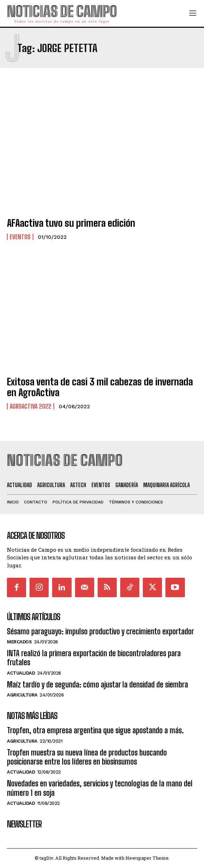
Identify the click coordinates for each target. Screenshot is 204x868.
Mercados (19, 642)
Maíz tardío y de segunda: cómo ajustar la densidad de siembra (97, 685)
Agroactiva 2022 (31, 406)
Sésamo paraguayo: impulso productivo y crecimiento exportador (100, 631)
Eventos (20, 237)
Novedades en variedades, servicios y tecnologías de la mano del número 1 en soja (100, 788)
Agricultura (22, 695)
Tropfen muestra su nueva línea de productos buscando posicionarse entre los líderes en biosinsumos (87, 757)
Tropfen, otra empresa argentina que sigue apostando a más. (95, 730)
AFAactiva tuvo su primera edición (71, 223)
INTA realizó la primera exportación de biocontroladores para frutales (94, 658)
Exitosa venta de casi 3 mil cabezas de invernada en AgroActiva (100, 387)
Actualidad (21, 673)
